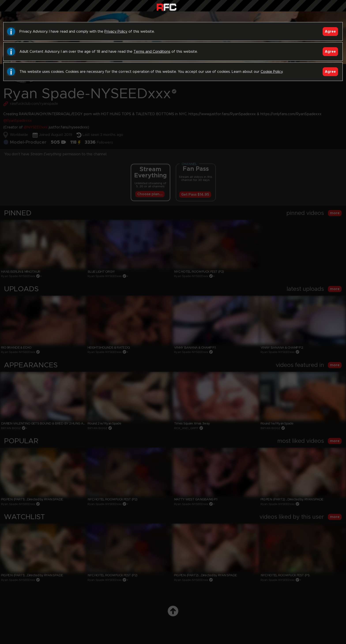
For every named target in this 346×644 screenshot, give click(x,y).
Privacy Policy (116, 32)
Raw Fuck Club (166, 7)
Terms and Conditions (152, 52)
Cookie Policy (272, 72)
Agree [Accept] (330, 32)
